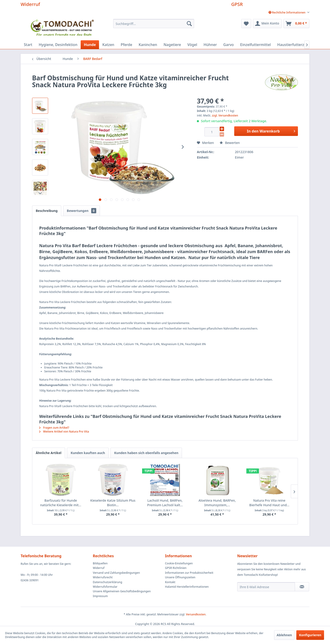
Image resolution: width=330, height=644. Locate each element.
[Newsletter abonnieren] (302, 587)
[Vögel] (192, 45)
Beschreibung (47, 211)
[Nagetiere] (172, 45)
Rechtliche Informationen (287, 12)
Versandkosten (196, 614)
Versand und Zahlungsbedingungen (116, 573)
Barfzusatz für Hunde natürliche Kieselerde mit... (61, 503)
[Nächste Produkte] (294, 491)
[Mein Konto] (267, 24)
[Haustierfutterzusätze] (296, 45)
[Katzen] (108, 45)
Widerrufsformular (105, 587)
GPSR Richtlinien (176, 568)
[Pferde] (126, 45)
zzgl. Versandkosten (225, 115)
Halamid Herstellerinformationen (187, 587)
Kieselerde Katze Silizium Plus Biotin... (113, 503)
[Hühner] (210, 45)
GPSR (237, 4)
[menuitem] (287, 12)
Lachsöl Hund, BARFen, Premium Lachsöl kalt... (165, 503)
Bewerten (230, 143)
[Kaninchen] (148, 45)
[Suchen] (189, 24)
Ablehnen (284, 635)
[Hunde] (90, 45)
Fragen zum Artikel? (54, 428)
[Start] (28, 45)
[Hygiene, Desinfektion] (58, 45)
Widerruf (30, 4)
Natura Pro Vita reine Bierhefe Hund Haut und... (269, 503)
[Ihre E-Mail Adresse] (266, 587)
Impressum (100, 596)
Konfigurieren (310, 635)
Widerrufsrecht (103, 577)
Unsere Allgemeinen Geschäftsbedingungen (122, 591)
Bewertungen (82, 211)
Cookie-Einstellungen (179, 563)
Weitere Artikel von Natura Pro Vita (64, 432)
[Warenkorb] (296, 24)
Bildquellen (100, 563)
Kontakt (170, 582)
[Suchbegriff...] (154, 24)
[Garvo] (228, 45)
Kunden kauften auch (88, 453)
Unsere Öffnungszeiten (180, 577)
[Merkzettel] (246, 24)
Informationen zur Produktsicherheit (189, 573)
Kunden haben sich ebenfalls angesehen (146, 453)
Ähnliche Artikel (49, 453)
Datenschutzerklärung (107, 582)
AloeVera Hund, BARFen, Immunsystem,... (217, 503)
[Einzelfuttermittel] (256, 45)
